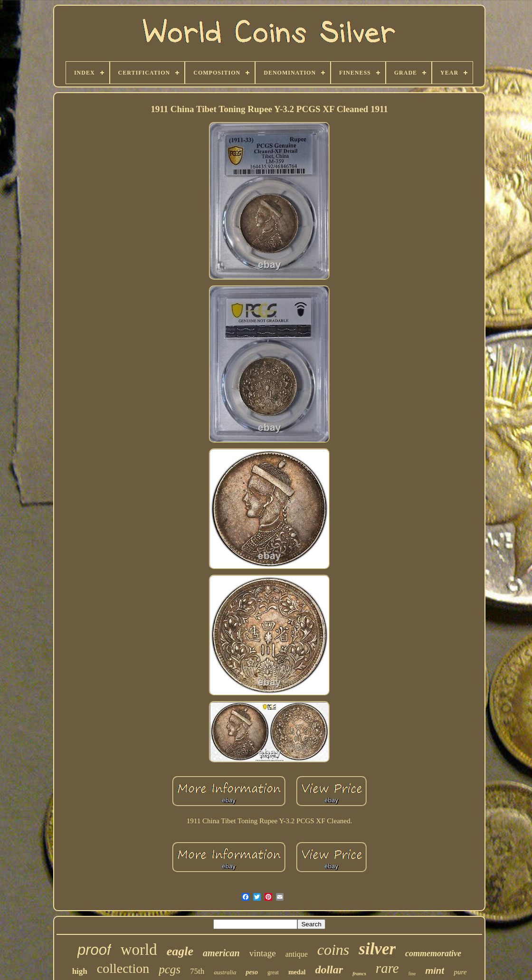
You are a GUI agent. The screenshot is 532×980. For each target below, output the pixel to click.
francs (359, 973)
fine (412, 974)
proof (94, 950)
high (80, 971)
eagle (180, 951)
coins (333, 950)
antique (297, 954)
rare (387, 968)
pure (460, 972)
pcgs (170, 969)
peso (252, 972)
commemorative (433, 953)
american (221, 953)
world (139, 950)
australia (225, 972)
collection (123, 968)
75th (197, 971)
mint (435, 971)
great (273, 972)
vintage (263, 953)
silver (377, 949)
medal (297, 972)
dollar (329, 970)
